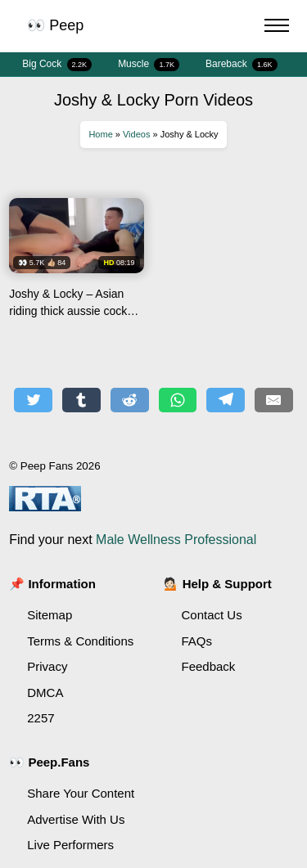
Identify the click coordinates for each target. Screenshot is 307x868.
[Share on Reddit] (130, 400)
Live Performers (70, 845)
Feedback (209, 666)
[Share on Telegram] (226, 400)
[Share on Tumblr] (81, 400)
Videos (136, 134)
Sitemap (50, 615)
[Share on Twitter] (33, 400)
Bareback (242, 65)
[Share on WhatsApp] (178, 400)
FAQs (197, 641)
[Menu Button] (277, 28)
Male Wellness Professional (176, 540)
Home (100, 134)
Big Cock (57, 65)
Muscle (149, 65)
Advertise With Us (76, 819)
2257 (41, 718)
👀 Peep (55, 25)
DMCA (45, 693)
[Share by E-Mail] (274, 400)
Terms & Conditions (80, 641)
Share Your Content (81, 793)
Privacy (47, 666)
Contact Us (212, 615)
